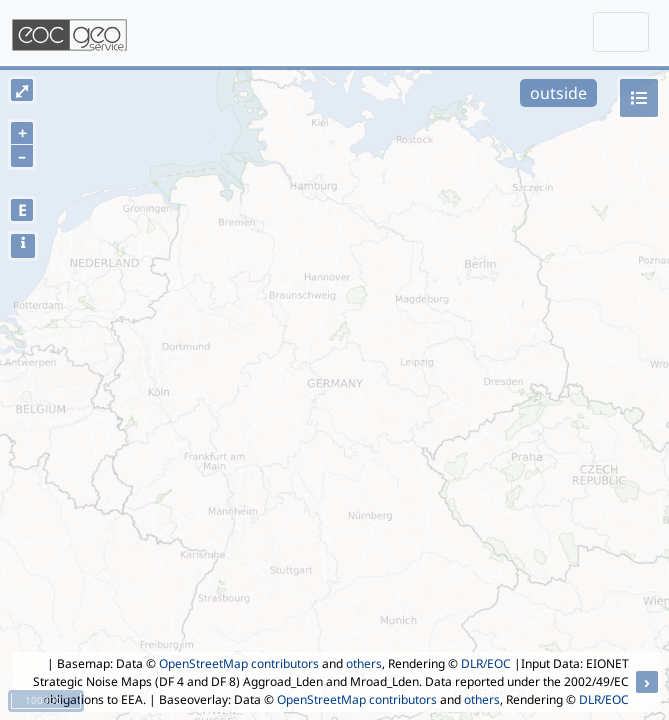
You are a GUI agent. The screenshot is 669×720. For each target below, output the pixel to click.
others (364, 663)
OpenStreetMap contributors (239, 663)
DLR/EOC (486, 663)
